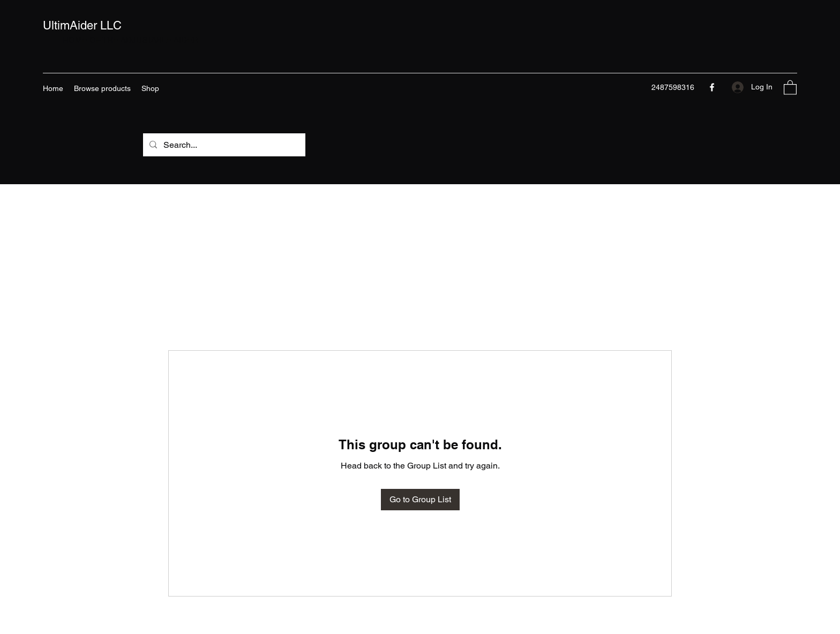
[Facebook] (712, 87)
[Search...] (223, 145)
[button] (790, 87)
